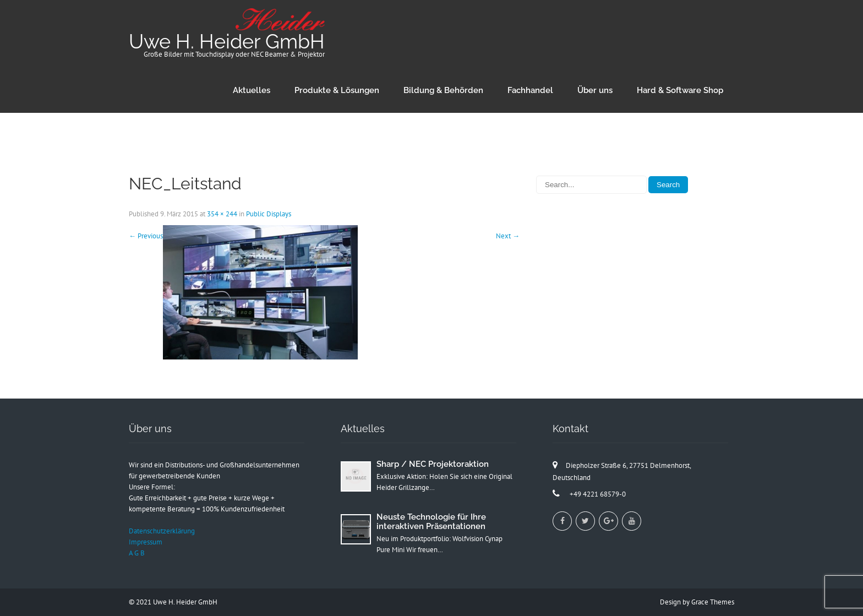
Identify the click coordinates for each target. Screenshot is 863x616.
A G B (137, 553)
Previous (146, 236)
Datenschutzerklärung (162, 531)
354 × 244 (222, 214)
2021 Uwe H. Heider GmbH (177, 602)
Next (508, 236)
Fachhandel (530, 90)
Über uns (595, 90)
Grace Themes (713, 602)
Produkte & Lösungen (337, 90)
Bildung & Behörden (443, 90)
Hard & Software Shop (680, 90)
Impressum (146, 542)
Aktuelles (252, 90)
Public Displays (269, 214)
